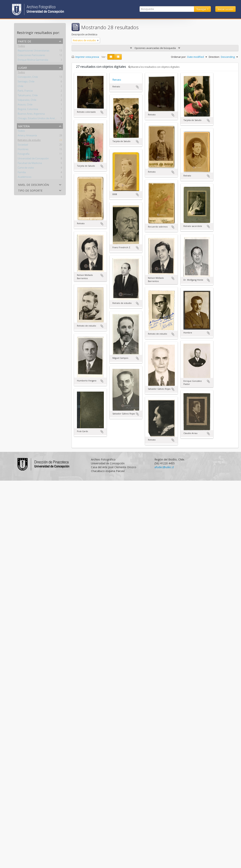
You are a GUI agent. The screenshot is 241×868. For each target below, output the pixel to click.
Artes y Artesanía (27, 136)
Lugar (22, 67)
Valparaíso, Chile (27, 101)
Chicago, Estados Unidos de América (38, 119)
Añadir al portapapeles (102, 112)
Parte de (25, 41)
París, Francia (25, 91)
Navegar (202, 9)
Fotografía (24, 155)
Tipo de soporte (30, 190)
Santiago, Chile (26, 82)
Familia (22, 173)
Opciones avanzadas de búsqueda (155, 48)
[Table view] (118, 57)
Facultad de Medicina (30, 164)
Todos (21, 47)
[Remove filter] (98, 40)
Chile (20, 87)
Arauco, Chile (25, 105)
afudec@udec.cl (164, 467)
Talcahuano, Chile (28, 96)
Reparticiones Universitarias (33, 51)
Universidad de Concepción (33, 159)
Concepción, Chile (28, 78)
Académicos (24, 178)
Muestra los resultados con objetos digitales (154, 67)
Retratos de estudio (29, 141)
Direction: (214, 57)
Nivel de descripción (33, 184)
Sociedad (23, 145)
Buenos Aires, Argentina (31, 114)
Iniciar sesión (225, 9)
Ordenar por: (179, 57)
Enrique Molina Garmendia (33, 60)
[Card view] (111, 57)
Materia (24, 126)
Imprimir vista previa (85, 57)
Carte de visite (26, 168)
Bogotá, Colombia (28, 110)
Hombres (23, 150)
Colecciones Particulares (31, 56)
